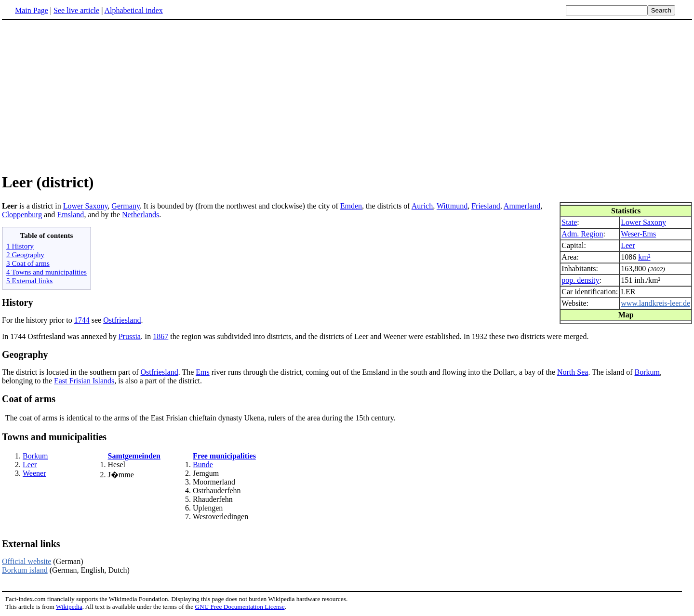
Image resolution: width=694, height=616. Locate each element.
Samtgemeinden (134, 456)
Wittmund (452, 206)
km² (644, 257)
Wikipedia (69, 607)
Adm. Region (582, 234)
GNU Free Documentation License (240, 607)
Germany (126, 206)
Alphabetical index (133, 10)
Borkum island (25, 570)
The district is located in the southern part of (71, 372)
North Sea (573, 372)
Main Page (32, 10)
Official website (27, 561)
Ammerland (522, 206)
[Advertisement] (347, 96)
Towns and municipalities (54, 437)
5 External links (29, 281)
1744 (82, 320)
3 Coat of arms (28, 263)
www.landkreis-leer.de (655, 303)
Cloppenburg (22, 215)
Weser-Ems (638, 234)
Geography (25, 354)
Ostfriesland (122, 320)
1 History (20, 246)
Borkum (647, 372)
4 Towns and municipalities (47, 272)
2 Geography (25, 255)
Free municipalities (224, 456)
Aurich (422, 206)
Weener (34, 473)
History (17, 302)
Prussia (130, 336)
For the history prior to (38, 320)
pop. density (580, 280)
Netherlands (140, 215)
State (569, 222)
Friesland (486, 206)
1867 (160, 336)
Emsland (70, 215)
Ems (202, 372)
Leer (628, 245)
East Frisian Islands (84, 381)
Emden (351, 206)
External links (31, 544)
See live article (76, 10)
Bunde (203, 465)
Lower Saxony (643, 222)
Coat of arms (29, 399)
